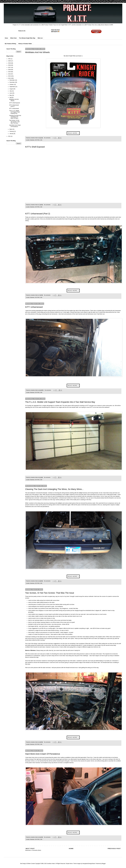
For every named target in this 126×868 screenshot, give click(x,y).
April (11, 97)
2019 (10, 63)
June (11, 93)
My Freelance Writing (10, 44)
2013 (10, 76)
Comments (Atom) (36, 850)
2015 (10, 72)
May (11, 95)
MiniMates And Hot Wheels (37, 52)
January (12, 134)
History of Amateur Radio (25, 44)
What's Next (13, 38)
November (12, 82)
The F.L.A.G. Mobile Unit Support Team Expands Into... (15, 112)
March (11, 129)
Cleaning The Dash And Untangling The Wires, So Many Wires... (54, 489)
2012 (10, 78)
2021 (10, 59)
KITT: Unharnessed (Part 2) (38, 214)
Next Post (30, 849)
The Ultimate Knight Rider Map (27, 38)
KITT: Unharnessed (34, 307)
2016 (10, 70)
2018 (10, 65)
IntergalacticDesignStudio (89, 864)
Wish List (40, 38)
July (11, 91)
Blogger (104, 864)
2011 (10, 136)
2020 (10, 61)
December (12, 80)
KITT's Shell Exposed (35, 147)
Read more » (73, 133)
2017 (10, 67)
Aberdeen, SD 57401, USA (36, 140)
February (12, 131)
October (12, 85)
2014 (10, 74)
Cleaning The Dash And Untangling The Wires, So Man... (15, 117)
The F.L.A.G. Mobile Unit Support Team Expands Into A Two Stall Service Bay (60, 402)
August (11, 89)
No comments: (47, 138)
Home (6, 38)
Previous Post (114, 849)
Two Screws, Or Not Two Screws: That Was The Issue (50, 593)
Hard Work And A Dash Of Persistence (43, 754)
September (12, 87)
